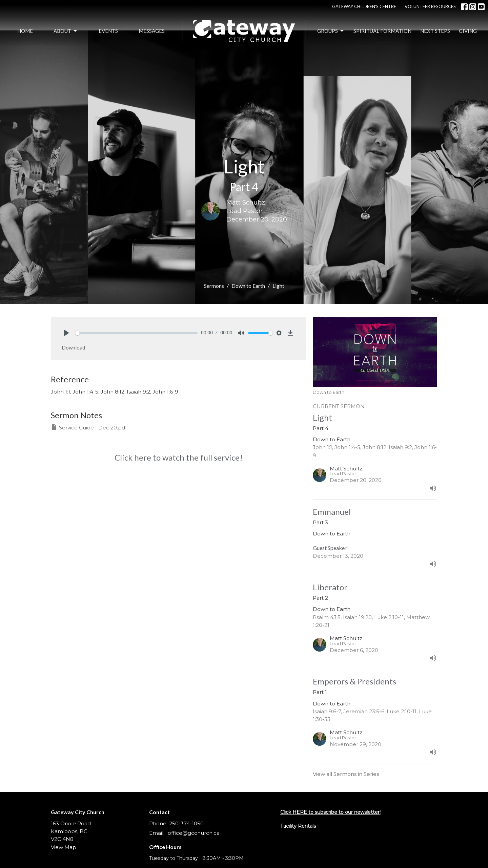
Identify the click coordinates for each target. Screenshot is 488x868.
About (66, 31)
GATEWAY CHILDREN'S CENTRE (364, 6)
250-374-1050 (186, 823)
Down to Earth (248, 286)
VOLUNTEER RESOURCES (430, 6)
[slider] (136, 333)
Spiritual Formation (382, 31)
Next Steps (435, 31)
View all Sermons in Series (346, 774)
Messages (152, 31)
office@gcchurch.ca (194, 833)
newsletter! (367, 812)
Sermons (214, 286)
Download (73, 347)
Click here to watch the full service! (179, 457)
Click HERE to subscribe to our (317, 812)
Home (25, 31)
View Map (64, 847)
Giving (468, 31)
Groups (331, 31)
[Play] (66, 333)
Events (108, 31)
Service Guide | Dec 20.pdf (89, 427)
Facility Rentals (298, 826)
